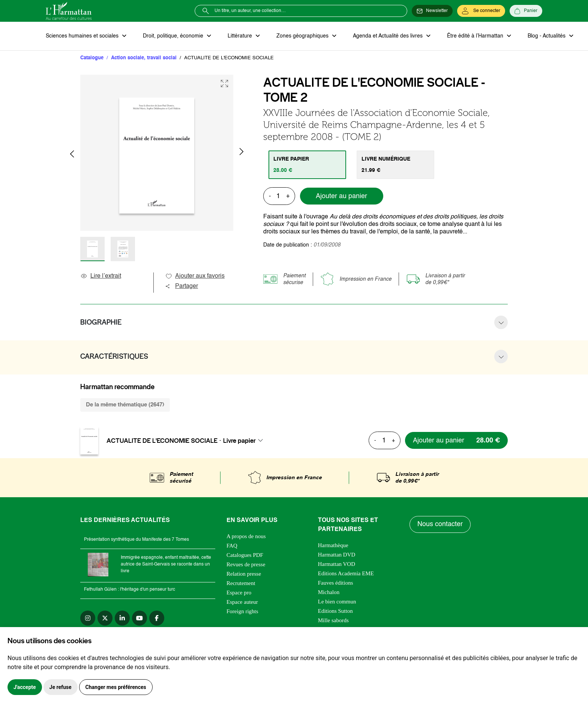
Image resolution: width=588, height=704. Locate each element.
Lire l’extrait (101, 276)
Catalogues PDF (245, 555)
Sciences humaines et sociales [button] (83, 36)
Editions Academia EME (346, 573)
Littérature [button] (241, 36)
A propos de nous (246, 536)
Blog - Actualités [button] (547, 36)
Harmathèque (333, 545)
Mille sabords (333, 620)
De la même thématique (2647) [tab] (125, 405)
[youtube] (139, 618)
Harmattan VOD (337, 564)
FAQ (232, 546)
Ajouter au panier (341, 196)
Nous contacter (440, 524)
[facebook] (157, 618)
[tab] (307, 165)
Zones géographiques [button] (303, 36)
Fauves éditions (336, 583)
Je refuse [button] (61, 687)
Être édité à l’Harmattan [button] (476, 36)
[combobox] (245, 441)
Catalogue (92, 58)
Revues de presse (246, 564)
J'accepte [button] (25, 687)
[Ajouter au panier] (456, 440)
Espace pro (239, 593)
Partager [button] (181, 286)
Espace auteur (242, 602)
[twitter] (105, 618)
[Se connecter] (481, 11)
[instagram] (88, 618)
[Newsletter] (432, 11)
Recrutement (241, 583)
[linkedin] (122, 618)
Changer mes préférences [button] (116, 687)
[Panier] (526, 11)
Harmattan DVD (337, 555)
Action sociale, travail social (144, 58)
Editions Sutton (335, 611)
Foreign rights (242, 611)
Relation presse (244, 574)
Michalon (329, 592)
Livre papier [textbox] (239, 441)
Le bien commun (337, 602)
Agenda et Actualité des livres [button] (388, 36)
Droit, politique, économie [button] (174, 36)
